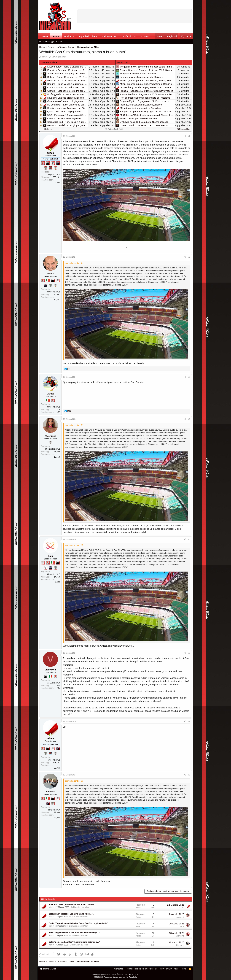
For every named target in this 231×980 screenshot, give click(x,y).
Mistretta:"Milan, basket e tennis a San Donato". (72, 904)
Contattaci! (119, 969)
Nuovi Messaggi (47, 42)
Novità (68, 36)
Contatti (145, 36)
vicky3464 (50, 670)
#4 (189, 419)
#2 (189, 257)
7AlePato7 (50, 436)
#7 (189, 721)
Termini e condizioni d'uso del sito (141, 969)
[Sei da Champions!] (53, 163)
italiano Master (48, 969)
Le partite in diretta (88, 36)
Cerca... (60, 42)
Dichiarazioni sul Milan (80, 907)
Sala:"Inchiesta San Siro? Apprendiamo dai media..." (74, 942)
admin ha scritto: (73, 263)
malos (182, 926)
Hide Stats (46, 129)
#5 (189, 539)
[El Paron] (48, 163)
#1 (189, 136)
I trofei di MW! (129, 36)
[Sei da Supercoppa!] (45, 168)
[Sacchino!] (50, 168)
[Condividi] (185, 136)
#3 (189, 377)
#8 (189, 775)
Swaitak (50, 792)
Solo (50, 556)
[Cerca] (186, 36)
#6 (189, 653)
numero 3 (180, 917)
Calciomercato (110, 36)
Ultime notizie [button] (48, 62)
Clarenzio (180, 945)
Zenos (50, 274)
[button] (73, 36)
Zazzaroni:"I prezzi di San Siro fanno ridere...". (71, 914)
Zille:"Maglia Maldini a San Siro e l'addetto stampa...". (75, 933)
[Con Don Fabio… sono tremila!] (58, 163)
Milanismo (180, 936)
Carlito (50, 394)
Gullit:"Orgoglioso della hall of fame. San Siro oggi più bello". (79, 923)
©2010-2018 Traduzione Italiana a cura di (115, 977)
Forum (56, 36)
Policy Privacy (165, 969)
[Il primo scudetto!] (48, 280)
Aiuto (176, 969)
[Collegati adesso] (50, 150)
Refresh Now (184, 129)
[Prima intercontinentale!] (55, 168)
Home (45, 36)
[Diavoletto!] (43, 163)
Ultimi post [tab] (123, 62)
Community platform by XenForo (115, 975)
